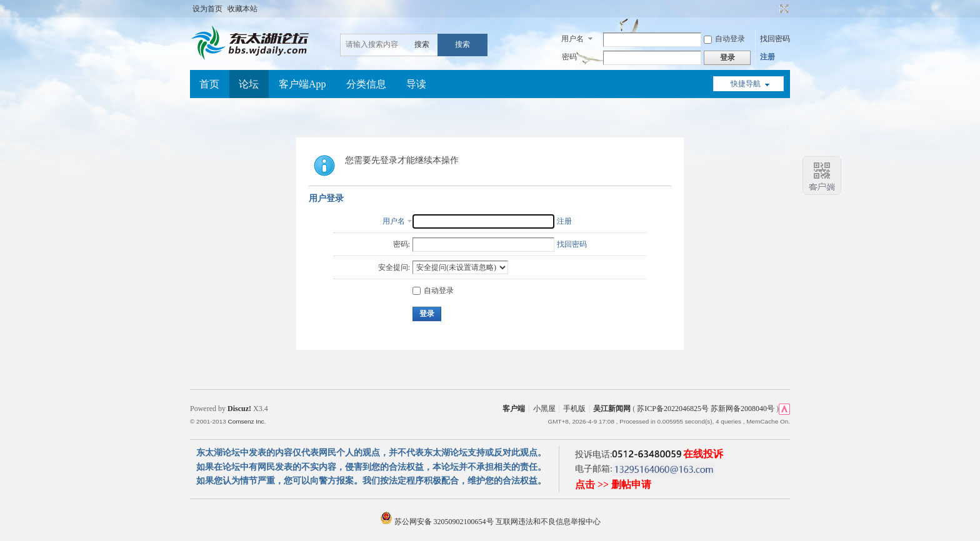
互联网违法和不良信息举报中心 (548, 522)
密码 (569, 57)
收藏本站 (242, 9)
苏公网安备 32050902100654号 (438, 522)
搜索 (422, 44)
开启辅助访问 (772, 9)
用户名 (572, 39)
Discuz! (239, 409)
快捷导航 (746, 84)
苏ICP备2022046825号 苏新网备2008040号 (706, 409)
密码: (402, 244)
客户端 (514, 409)
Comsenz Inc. (247, 421)
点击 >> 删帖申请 (613, 484)
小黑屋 (544, 409)
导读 (416, 84)
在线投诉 (703, 454)
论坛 (249, 84)
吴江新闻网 (612, 409)
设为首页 (207, 9)
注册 (767, 57)
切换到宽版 (783, 9)
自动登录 (724, 39)
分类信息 (366, 84)
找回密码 (775, 39)
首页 (209, 84)
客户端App (302, 84)
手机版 (574, 409)
